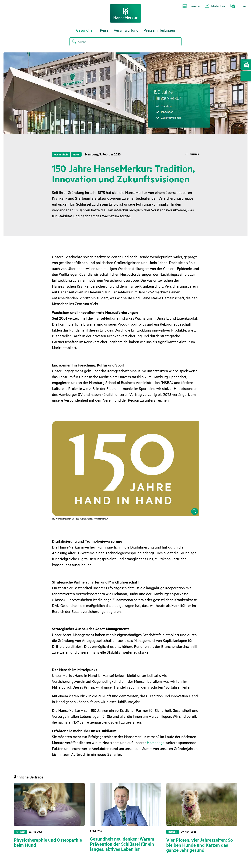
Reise (104, 31)
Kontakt (239, 6)
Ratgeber (20, 832)
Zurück (194, 154)
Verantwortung (126, 31)
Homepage (156, 742)
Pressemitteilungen (159, 31)
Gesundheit (85, 31)
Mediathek (215, 6)
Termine (191, 6)
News (76, 154)
